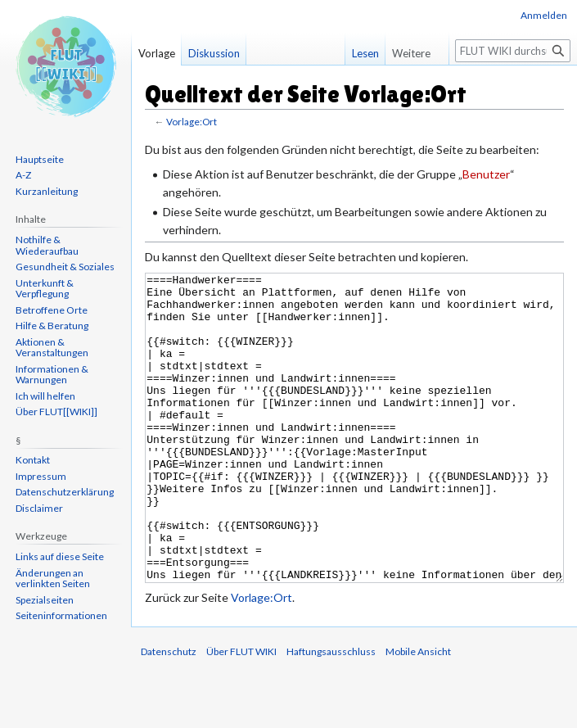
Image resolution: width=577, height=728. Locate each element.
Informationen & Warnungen (52, 375)
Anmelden (544, 15)
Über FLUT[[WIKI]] (56, 411)
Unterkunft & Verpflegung (45, 289)
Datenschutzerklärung (65, 492)
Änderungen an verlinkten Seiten (53, 579)
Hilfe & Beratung (52, 326)
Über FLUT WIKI (241, 713)
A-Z (23, 175)
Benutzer (486, 174)
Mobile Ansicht (418, 713)
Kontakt (33, 460)
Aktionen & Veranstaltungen (52, 348)
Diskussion (214, 53)
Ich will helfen (45, 396)
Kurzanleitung (47, 191)
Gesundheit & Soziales (65, 267)
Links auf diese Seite (60, 556)
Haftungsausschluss (331, 713)
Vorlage (157, 53)
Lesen (357, 53)
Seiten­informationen (61, 615)
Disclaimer (39, 508)
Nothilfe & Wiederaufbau (47, 245)
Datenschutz (169, 713)
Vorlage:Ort (192, 122)
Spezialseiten (45, 600)
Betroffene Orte (52, 310)
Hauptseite (40, 159)
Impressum (41, 476)
